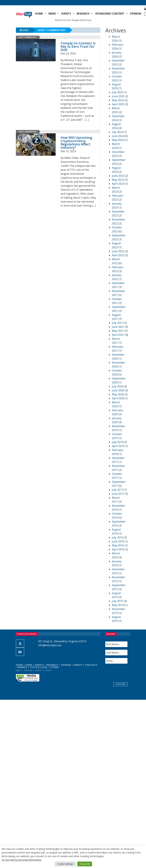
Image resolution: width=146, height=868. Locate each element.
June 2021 (118, 327)
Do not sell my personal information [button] (22, 860)
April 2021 (118, 335)
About (18, 671)
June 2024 (118, 136)
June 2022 (118, 251)
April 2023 (118, 184)
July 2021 (117, 323)
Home (39, 14)
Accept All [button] (85, 864)
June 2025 (118, 96)
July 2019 (117, 442)
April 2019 (118, 446)
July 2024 (117, 132)
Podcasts (91, 665)
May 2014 (118, 605)
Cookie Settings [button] (65, 864)
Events (66, 14)
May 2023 (118, 180)
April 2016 (118, 549)
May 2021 (118, 331)
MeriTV (78, 665)
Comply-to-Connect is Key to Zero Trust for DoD (78, 46)
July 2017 (117, 490)
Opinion (136, 14)
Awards (22, 667)
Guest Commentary (52, 30)
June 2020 (118, 390)
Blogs (24, 30)
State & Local (39, 667)
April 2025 (118, 104)
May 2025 (118, 100)
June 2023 (118, 176)
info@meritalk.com (50, 645)
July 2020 (117, 386)
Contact (39, 671)
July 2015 (117, 601)
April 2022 (118, 255)
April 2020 (118, 398)
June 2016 (118, 541)
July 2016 (117, 537)
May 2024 (118, 140)
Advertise (28, 671)
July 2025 (117, 92)
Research (83, 14)
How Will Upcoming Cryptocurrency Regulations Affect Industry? (76, 143)
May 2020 (118, 394)
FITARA (54, 667)
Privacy (48, 671)
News (52, 14)
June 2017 (118, 494)
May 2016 (118, 545)
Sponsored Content (110, 14)
